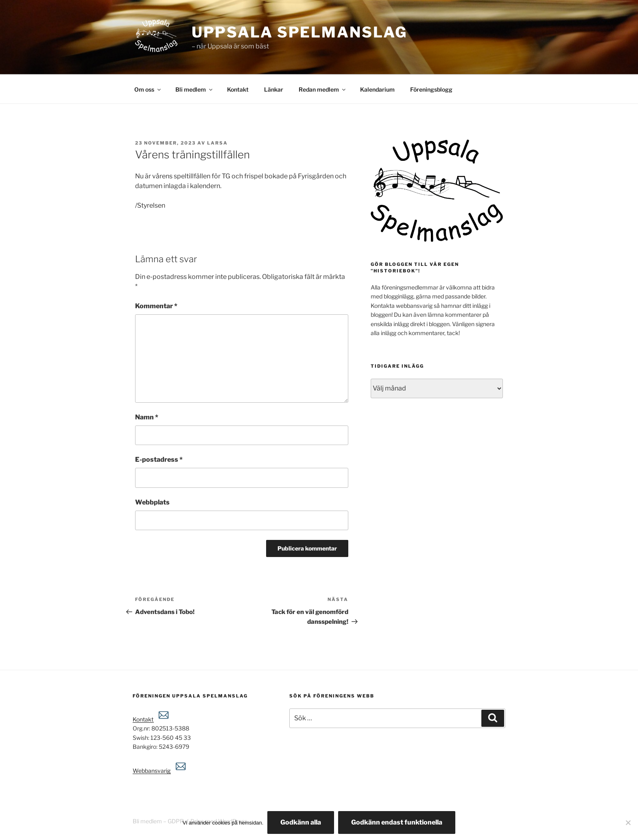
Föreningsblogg (431, 89)
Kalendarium (377, 89)
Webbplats (152, 502)
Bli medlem (194, 89)
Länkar (274, 89)
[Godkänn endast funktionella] (628, 822)
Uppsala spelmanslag (299, 32)
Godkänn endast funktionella (397, 822)
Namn (147, 417)
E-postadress (159, 459)
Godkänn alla (301, 822)
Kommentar (156, 306)
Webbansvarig (160, 771)
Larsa (217, 143)
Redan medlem (323, 89)
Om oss (148, 89)
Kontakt (238, 89)
